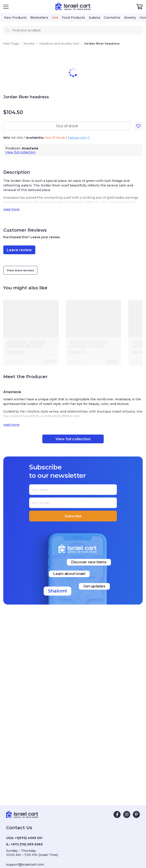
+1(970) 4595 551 (29, 838)
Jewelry (29, 43)
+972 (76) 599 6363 (27, 844)
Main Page (11, 43)
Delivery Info (79, 138)
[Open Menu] (6, 7)
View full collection (20, 152)
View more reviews (20, 270)
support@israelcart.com (25, 864)
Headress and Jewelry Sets (59, 43)
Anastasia (30, 148)
